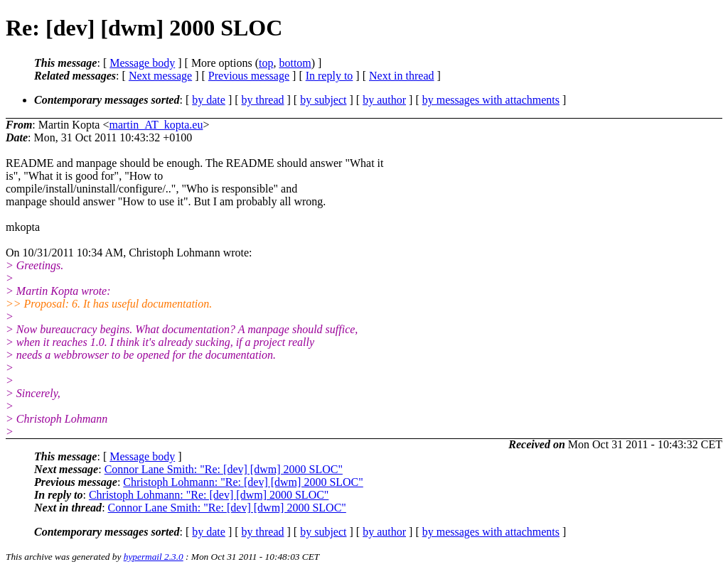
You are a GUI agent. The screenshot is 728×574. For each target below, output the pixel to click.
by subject (323, 100)
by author (384, 100)
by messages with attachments (491, 100)
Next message (160, 76)
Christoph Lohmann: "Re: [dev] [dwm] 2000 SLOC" (243, 482)
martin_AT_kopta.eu (156, 125)
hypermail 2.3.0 (154, 557)
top (266, 63)
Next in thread (402, 76)
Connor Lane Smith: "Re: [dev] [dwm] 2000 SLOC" (224, 469)
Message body (142, 63)
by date (209, 100)
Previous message (249, 76)
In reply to (330, 76)
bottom (295, 63)
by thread (263, 100)
